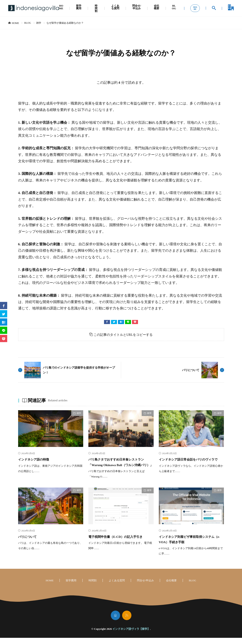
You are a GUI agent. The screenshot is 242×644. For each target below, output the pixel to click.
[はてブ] (121, 322)
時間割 (96, 8)
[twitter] (114, 322)
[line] (128, 322)
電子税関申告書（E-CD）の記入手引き (121, 543)
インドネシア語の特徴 (37, 460)
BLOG (174, 7)
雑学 (39, 23)
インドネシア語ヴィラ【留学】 (131, 635)
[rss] (127, 622)
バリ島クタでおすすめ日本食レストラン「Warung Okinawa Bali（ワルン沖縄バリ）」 (120, 465)
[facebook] (107, 322)
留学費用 (79, 7)
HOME (61, 7)
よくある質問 (115, 7)
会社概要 (157, 7)
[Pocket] (135, 322)
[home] (115, 622)
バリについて (189, 371)
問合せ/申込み (137, 7)
